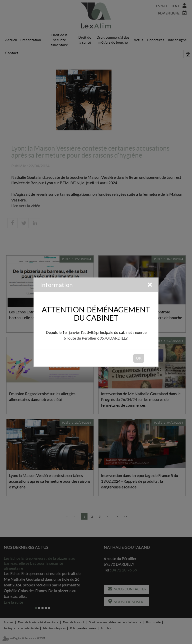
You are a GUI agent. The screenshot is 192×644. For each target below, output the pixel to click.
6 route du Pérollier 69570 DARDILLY (96, 338)
